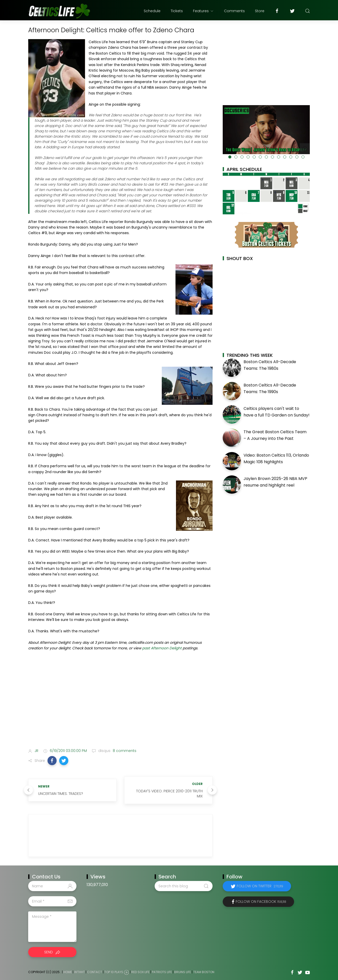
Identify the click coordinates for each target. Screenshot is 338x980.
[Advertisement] (120, 704)
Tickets (177, 11)
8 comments (124, 751)
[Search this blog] (184, 886)
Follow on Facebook (261, 902)
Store (260, 11)
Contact (95, 972)
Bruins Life (183, 972)
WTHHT (79, 972)
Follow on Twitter (260, 886)
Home (68, 972)
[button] (52, 761)
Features (203, 11)
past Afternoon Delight (162, 648)
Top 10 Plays (114, 972)
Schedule (152, 11)
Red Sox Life (140, 972)
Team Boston (204, 972)
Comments (234, 11)
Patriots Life (162, 972)
